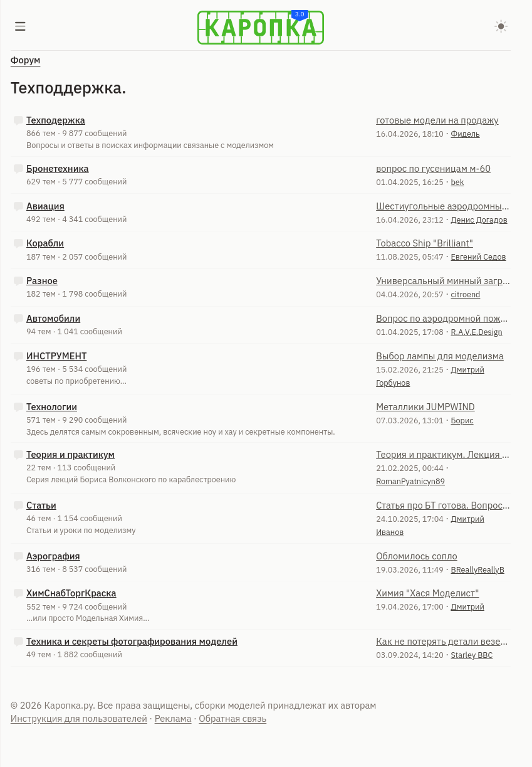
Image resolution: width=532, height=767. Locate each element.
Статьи (41, 505)
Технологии (52, 407)
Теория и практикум (70, 454)
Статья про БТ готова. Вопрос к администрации (443, 505)
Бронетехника (58, 168)
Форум (26, 60)
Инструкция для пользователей (79, 718)
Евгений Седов (479, 257)
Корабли (45, 243)
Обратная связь (232, 718)
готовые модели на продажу (437, 120)
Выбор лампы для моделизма (440, 356)
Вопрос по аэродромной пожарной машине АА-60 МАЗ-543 (443, 318)
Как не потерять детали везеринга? (443, 641)
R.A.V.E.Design (477, 332)
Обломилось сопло (417, 556)
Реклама (173, 718)
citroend (466, 294)
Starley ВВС (472, 655)
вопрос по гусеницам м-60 (433, 168)
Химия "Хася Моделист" (427, 593)
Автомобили (53, 318)
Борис (462, 420)
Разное (42, 281)
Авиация (45, 206)
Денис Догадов (479, 220)
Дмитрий (468, 606)
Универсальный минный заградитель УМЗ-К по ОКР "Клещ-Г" (443, 281)
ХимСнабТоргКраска (71, 593)
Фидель (466, 134)
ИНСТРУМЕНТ (56, 356)
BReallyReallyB (478, 569)
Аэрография (53, 556)
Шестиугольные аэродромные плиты (443, 206)
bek (458, 182)
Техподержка (56, 120)
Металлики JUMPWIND (425, 407)
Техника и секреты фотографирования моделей (132, 641)
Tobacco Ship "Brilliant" (425, 243)
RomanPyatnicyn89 (410, 481)
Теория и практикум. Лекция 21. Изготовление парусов (443, 454)
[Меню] (21, 28)
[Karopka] (261, 28)
